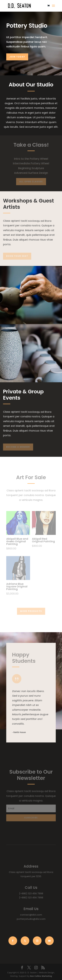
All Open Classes (31, 182)
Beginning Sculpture (31, 168)
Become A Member (18, 447)
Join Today (17, 57)
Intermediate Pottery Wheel (31, 163)
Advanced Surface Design (31, 173)
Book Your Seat (17, 256)
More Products (31, 611)
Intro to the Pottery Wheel (31, 159)
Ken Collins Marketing (41, 976)
